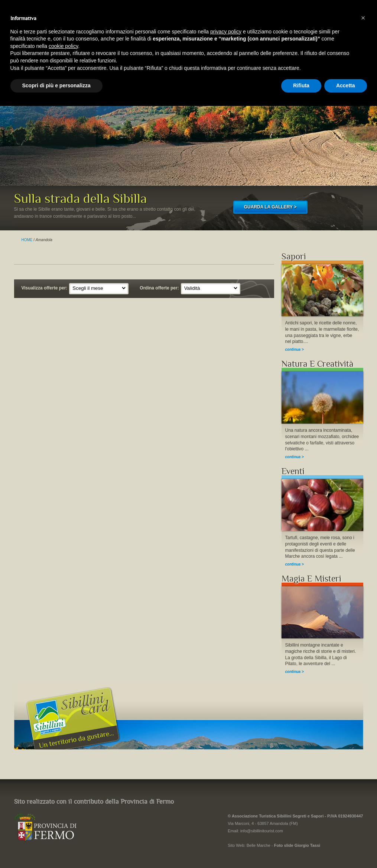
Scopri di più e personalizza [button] (56, 85)
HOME (27, 240)
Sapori (294, 257)
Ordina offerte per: (159, 288)
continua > (295, 349)
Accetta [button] (346, 85)
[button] (363, 18)
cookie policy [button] (63, 46)
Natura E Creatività (318, 364)
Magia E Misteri (311, 579)
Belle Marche (259, 845)
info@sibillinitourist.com (262, 831)
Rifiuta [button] (301, 85)
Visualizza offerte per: (45, 288)
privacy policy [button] (226, 32)
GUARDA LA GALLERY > (270, 207)
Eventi (293, 471)
